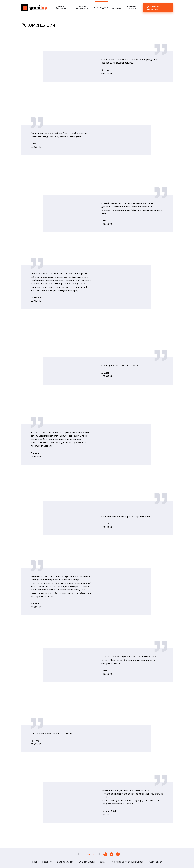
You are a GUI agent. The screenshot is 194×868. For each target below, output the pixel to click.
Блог (35, 862)
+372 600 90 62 (89, 854)
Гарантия (47, 862)
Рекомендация (101, 8)
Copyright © (156, 862)
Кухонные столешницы (60, 8)
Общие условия (87, 862)
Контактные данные (133, 8)
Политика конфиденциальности (128, 862)
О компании (116, 8)
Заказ (103, 862)
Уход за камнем (65, 862)
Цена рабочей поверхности (153, 8)
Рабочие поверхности (82, 8)
